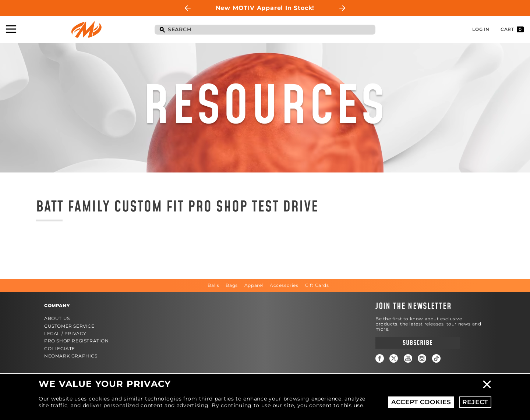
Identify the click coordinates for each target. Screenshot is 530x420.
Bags (232, 285)
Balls (213, 285)
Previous (188, 8)
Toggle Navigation (11, 29)
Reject (475, 402)
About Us (57, 318)
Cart (512, 29)
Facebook (380, 358)
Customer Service (69, 326)
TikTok (436, 358)
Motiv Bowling (86, 30)
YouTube (408, 358)
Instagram (422, 358)
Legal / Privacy (65, 333)
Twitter (394, 358)
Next (342, 8)
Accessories (284, 285)
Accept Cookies (421, 402)
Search (162, 30)
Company (57, 305)
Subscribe (418, 343)
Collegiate (60, 348)
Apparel (254, 285)
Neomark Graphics (71, 356)
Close (487, 384)
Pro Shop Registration (77, 341)
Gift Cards (317, 285)
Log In (481, 29)
